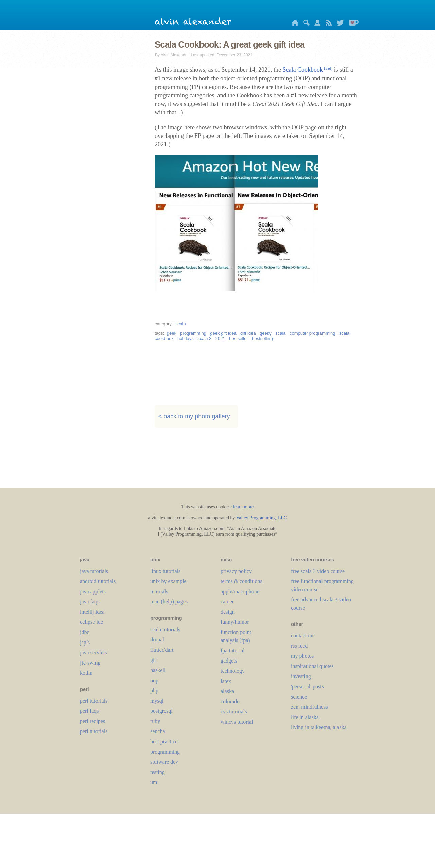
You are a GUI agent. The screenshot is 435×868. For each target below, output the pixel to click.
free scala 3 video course (318, 571)
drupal (157, 640)
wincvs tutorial (237, 722)
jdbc (85, 632)
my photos (302, 656)
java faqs (90, 602)
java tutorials (94, 571)
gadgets (229, 661)
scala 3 (204, 338)
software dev (164, 762)
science (299, 697)
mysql (157, 701)
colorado (230, 701)
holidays (186, 338)
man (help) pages (169, 602)
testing (158, 772)
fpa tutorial (233, 650)
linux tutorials (165, 571)
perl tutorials (94, 701)
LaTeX (226, 681)
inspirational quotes (312, 666)
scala (180, 324)
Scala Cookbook (307, 70)
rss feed (299, 646)
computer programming (312, 333)
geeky (266, 333)
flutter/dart (162, 650)
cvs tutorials (234, 712)
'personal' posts (307, 686)
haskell (158, 670)
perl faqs (89, 711)
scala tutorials (165, 629)
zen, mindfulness (309, 707)
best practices (165, 742)
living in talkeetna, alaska (319, 727)
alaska (227, 691)
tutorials (159, 591)
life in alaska (305, 717)
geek (172, 333)
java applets (93, 591)
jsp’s (85, 642)
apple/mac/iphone (240, 591)
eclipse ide (91, 622)
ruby (155, 721)
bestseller (239, 338)
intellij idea (92, 612)
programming (193, 333)
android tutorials (98, 581)
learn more (243, 507)
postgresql (161, 711)
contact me (303, 636)
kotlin (86, 673)
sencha (158, 731)
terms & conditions (241, 581)
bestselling (262, 338)
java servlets (93, 653)
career (227, 602)
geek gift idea (223, 333)
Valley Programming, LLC (262, 518)
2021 (220, 338)
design (228, 612)
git (153, 660)
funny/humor (235, 622)
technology (233, 671)
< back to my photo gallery (194, 416)
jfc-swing (90, 663)
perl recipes (92, 721)
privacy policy (236, 571)
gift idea (248, 333)
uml (154, 782)
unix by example (168, 581)
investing (301, 676)
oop (154, 680)
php (154, 691)
